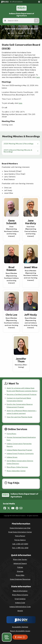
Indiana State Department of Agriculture (22, 15)
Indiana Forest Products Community (20, 454)
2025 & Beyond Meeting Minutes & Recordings (18, 151)
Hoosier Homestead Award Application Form (21, 439)
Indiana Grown (12, 457)
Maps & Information (20, 591)
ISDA (12, 33)
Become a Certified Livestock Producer (22, 394)
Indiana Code (20, 603)
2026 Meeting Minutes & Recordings (19, 144)
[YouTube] (13, 508)
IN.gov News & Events (20, 595)
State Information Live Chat (20, 528)
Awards (20, 611)
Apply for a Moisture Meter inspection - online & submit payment (22, 412)
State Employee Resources (20, 579)
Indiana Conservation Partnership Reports (19, 445)
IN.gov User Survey (20, 559)
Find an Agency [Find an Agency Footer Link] (20, 540)
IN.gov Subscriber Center (16, 471)
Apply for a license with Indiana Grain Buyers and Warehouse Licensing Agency (22, 389)
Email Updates (20, 599)
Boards (21, 33)
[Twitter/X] (9, 508)
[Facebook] (5, 508)
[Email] (21, 508)
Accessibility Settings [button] (20, 627)
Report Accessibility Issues (20, 631)
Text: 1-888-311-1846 (20, 548)
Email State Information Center (20, 532)
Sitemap (20, 571)
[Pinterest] (17, 508)
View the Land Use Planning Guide (19, 417)
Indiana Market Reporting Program (19, 450)
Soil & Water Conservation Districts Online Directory (20, 462)
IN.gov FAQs (20, 575)
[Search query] (20, 21)
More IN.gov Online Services (17, 467)
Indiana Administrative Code (20, 607)
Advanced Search (20, 563)
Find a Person (20, 536)
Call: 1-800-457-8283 (20, 544)
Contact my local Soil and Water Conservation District (19, 399)
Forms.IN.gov (11, 434)
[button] (40, 2)
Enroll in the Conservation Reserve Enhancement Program (20, 406)
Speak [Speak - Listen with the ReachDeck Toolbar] (20, 637)
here (38, 77)
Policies (20, 567)
